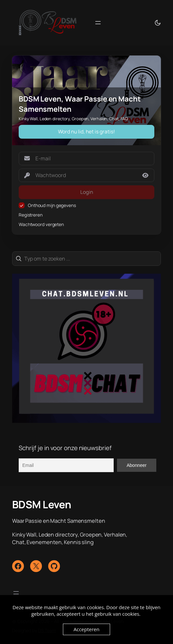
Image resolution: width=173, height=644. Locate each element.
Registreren (31, 215)
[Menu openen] (98, 23)
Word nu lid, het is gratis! (86, 132)
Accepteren (87, 629)
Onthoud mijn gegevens (52, 205)
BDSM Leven (42, 504)
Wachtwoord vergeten (41, 224)
